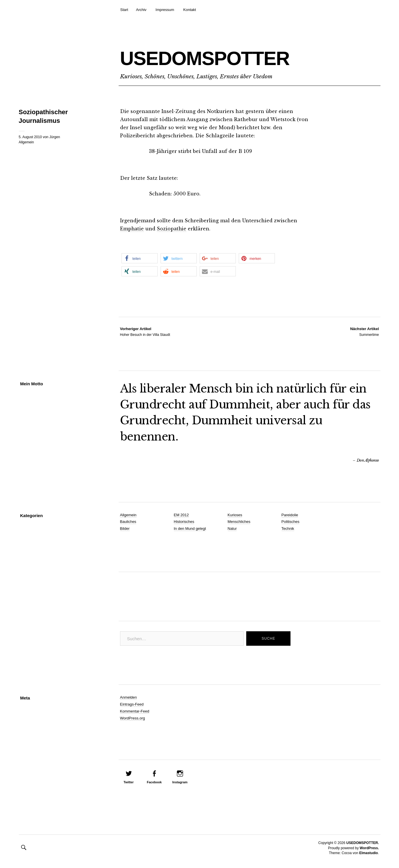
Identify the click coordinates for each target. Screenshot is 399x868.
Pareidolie (290, 515)
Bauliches (128, 522)
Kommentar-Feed (135, 711)
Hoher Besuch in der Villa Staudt (145, 331)
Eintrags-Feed (132, 704)
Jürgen (55, 137)
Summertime (364, 331)
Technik (288, 529)
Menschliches (239, 522)
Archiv (141, 10)
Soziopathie (172, 229)
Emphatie (132, 229)
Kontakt (190, 10)
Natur (232, 529)
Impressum (165, 10)
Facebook (154, 782)
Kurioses (235, 515)
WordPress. (369, 848)
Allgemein (26, 142)
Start (124, 10)
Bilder (125, 529)
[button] (140, 258)
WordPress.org (133, 718)
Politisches (290, 522)
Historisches (184, 522)
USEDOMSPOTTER (224, 57)
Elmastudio (368, 853)
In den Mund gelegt (190, 529)
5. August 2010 (30, 137)
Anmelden (129, 697)
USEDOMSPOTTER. (363, 843)
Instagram (180, 782)
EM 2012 (181, 515)
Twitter (129, 782)
